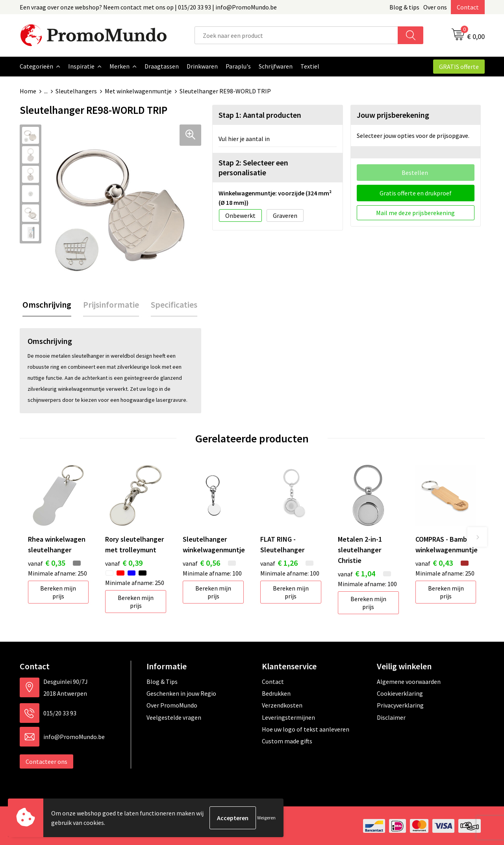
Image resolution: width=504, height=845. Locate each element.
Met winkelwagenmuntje (138, 91)
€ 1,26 (279, 562)
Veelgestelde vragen (174, 717)
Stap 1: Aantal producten (260, 114)
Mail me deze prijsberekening (415, 212)
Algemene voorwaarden (409, 681)
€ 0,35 (47, 562)
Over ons (435, 7)
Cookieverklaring (400, 693)
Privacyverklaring (400, 705)
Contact (468, 7)
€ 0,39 (124, 562)
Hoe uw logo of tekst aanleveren (306, 729)
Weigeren (266, 818)
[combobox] (296, 35)
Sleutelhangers (76, 91)
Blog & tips (404, 7)
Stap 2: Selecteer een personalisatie (253, 167)
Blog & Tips (162, 681)
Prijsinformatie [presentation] (111, 304)
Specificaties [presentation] (174, 304)
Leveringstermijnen (288, 717)
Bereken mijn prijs (58, 592)
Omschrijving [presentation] (47, 304)
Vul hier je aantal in (244, 138)
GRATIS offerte (459, 67)
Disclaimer (391, 717)
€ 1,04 (357, 573)
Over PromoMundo (172, 705)
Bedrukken (276, 693)
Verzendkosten (282, 705)
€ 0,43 (434, 562)
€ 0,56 (201, 562)
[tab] (47, 304)
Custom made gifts (287, 741)
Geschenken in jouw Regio (181, 693)
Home (28, 91)
